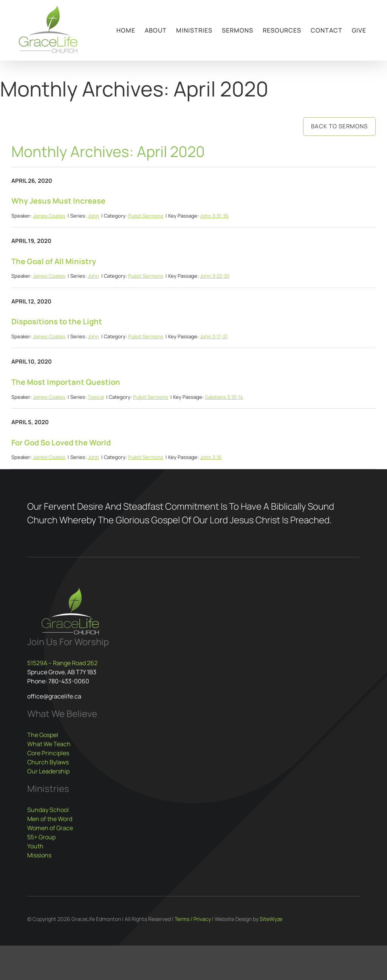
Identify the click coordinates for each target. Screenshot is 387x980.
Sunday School (48, 810)
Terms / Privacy (193, 919)
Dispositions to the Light (57, 321)
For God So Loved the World (61, 443)
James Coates (49, 216)
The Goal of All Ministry (54, 261)
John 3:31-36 (214, 216)
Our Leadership (48, 771)
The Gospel (43, 735)
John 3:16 (211, 457)
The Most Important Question (66, 382)
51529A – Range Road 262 (62, 663)
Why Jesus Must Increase (58, 201)
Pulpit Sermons (146, 216)
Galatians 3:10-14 (224, 397)
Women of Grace (50, 828)
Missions (39, 855)
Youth (35, 846)
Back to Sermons (339, 126)
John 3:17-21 (214, 336)
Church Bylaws (48, 762)
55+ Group (41, 837)
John (93, 216)
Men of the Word (50, 819)
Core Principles (48, 753)
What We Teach (49, 744)
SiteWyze (271, 919)
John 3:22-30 (215, 276)
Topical (96, 397)
